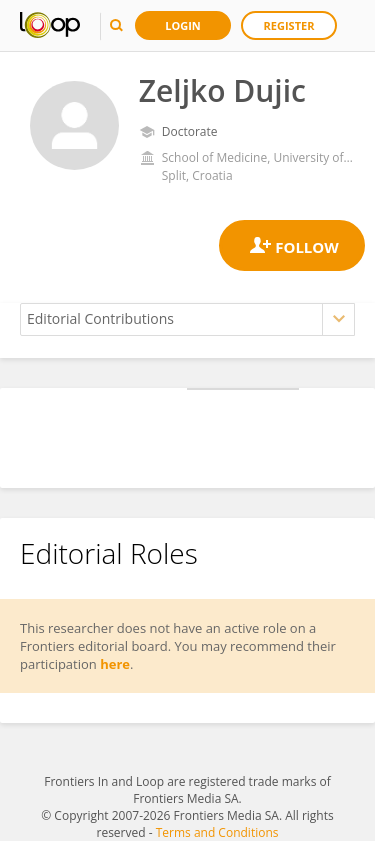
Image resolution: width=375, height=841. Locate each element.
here (115, 664)
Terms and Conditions (217, 832)
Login (183, 25)
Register (289, 25)
